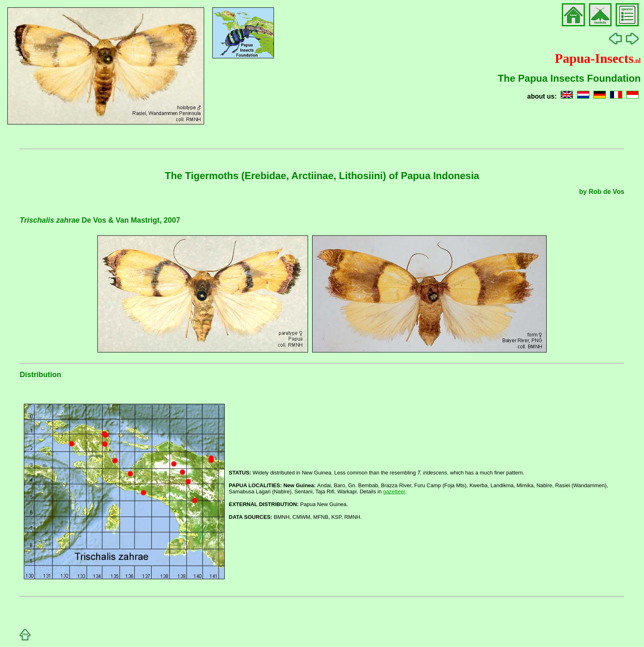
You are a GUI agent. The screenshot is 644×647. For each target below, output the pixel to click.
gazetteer (394, 492)
